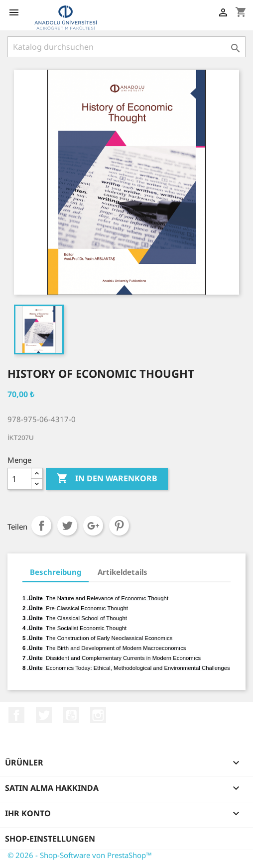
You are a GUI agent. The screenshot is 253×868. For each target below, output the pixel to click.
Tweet (67, 526)
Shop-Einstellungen (50, 839)
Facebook (16, 715)
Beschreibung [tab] (56, 572)
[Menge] (19, 479)
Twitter (44, 715)
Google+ (93, 526)
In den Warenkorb (107, 479)
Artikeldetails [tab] (123, 572)
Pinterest (119, 526)
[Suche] (126, 47)
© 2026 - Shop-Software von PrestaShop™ (80, 855)
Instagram (98, 715)
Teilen (41, 526)
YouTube (71, 715)
